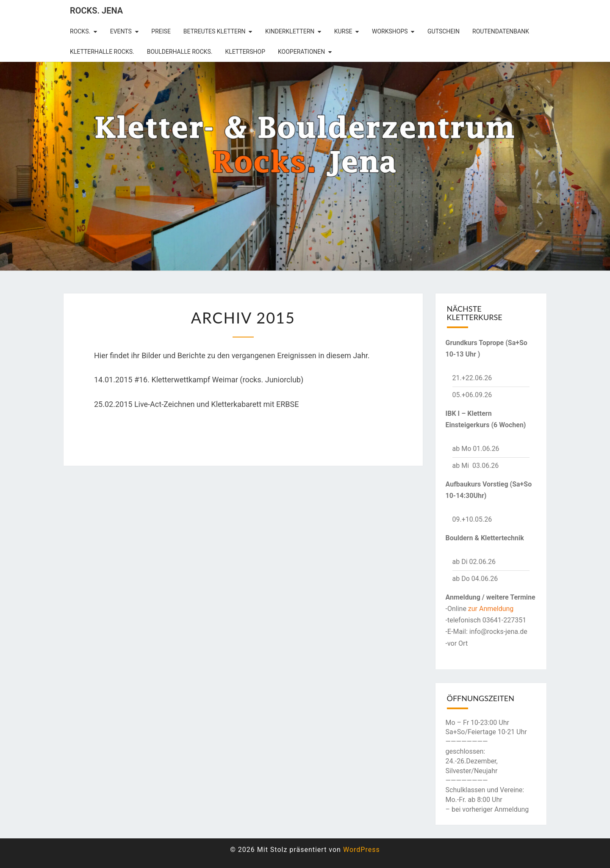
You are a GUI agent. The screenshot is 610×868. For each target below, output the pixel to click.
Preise (161, 31)
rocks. (80, 31)
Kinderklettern (290, 31)
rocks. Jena (96, 11)
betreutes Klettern (215, 31)
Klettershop (245, 52)
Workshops (390, 31)
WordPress (362, 850)
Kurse (343, 31)
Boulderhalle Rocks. (180, 52)
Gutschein (444, 31)
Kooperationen (301, 52)
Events (121, 31)
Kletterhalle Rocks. (102, 52)
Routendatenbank (501, 31)
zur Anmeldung (491, 609)
